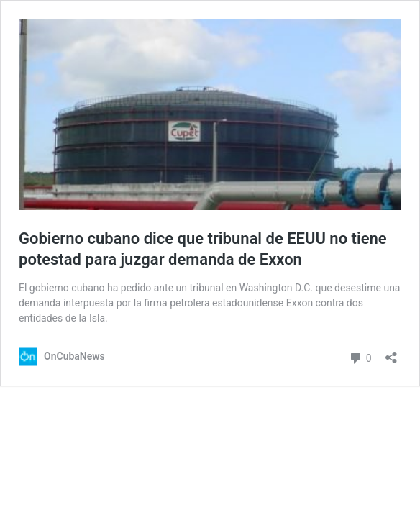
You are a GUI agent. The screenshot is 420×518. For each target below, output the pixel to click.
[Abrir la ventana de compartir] (391, 353)
